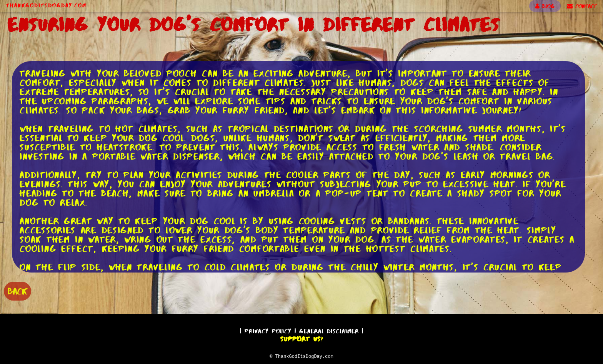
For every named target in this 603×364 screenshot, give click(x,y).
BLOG (545, 6)
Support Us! (301, 338)
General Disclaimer (329, 330)
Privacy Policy (268, 330)
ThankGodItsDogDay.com (46, 5)
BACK (17, 290)
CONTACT (582, 6)
